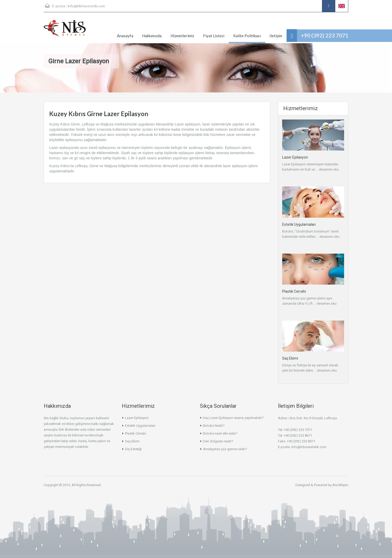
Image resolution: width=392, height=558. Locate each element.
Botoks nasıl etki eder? (220, 433)
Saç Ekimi (290, 358)
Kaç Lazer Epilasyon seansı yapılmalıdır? (233, 418)
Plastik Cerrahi (294, 291)
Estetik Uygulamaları (299, 224)
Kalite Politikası (247, 36)
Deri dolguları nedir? (218, 441)
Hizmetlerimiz (182, 36)
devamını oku (329, 169)
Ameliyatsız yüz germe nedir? (225, 449)
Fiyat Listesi (214, 36)
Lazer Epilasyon (295, 157)
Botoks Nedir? (214, 426)
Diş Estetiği (133, 449)
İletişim (276, 36)
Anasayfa (125, 36)
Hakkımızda (152, 36)
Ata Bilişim (340, 485)
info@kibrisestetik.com (86, 6)
